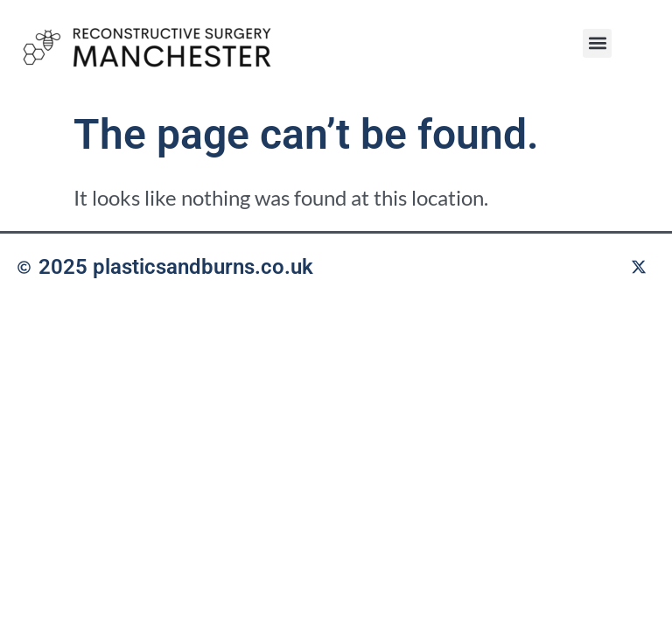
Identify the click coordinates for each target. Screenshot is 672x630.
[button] (597, 43)
